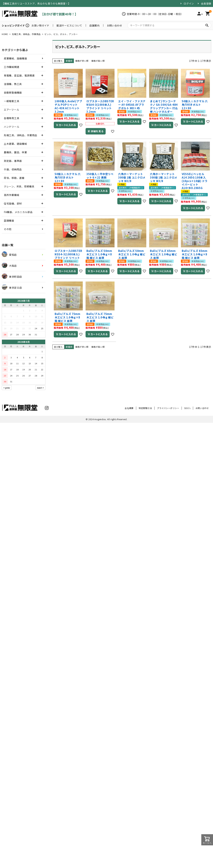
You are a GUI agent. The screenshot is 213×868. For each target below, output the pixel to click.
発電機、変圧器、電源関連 (19, 75)
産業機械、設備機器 (15, 58)
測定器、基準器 (13, 161)
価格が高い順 (98, 61)
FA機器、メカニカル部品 (18, 212)
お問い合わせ (115, 25)
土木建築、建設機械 (15, 144)
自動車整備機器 (13, 92)
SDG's (187, 408)
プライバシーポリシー (168, 408)
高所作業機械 (12, 195)
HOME (5, 34)
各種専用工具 (12, 118)
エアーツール (11, 110)
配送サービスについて (69, 25)
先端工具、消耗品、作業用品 (26, 34)
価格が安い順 (82, 61)
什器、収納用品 (13, 169)
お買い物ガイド (40, 25)
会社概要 (129, 408)
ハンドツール (12, 127)
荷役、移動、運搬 (14, 178)
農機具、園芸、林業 (15, 152)
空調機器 (9, 221)
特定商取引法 (145, 408)
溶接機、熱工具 (13, 84)
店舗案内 (95, 25)
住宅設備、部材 (13, 203)
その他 (8, 229)
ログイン (189, 3)
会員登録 (206, 3)
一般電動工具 (12, 101)
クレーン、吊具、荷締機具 (19, 186)
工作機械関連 (12, 67)
